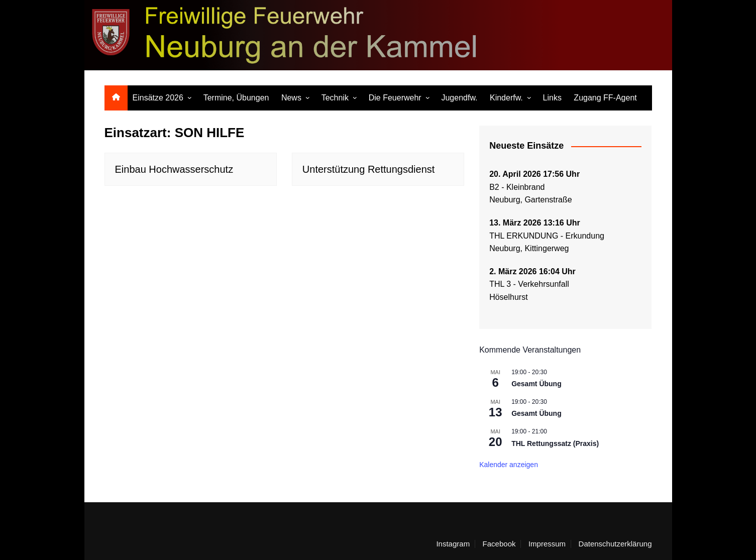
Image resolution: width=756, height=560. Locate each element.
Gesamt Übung (536, 384)
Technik (335, 98)
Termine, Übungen (236, 98)
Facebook (499, 544)
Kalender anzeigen (509, 465)
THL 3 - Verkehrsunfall (529, 284)
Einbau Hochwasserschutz (174, 169)
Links (552, 98)
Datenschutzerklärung (615, 544)
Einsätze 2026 (158, 98)
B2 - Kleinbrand (517, 187)
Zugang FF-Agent (605, 98)
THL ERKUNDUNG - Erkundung (548, 236)
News (291, 98)
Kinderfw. (506, 98)
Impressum (547, 544)
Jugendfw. (459, 98)
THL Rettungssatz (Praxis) (555, 443)
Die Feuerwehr (395, 98)
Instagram (453, 544)
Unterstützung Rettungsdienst (369, 169)
